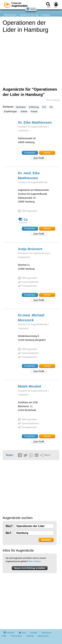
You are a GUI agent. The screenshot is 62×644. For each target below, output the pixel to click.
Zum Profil (39, 158)
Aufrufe (24, 111)
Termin (47, 153)
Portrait (34, 111)
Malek (30, 386)
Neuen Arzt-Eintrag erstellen (30, 568)
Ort (51, 107)
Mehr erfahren (35, 561)
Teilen (9, 455)
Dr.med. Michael (31, 317)
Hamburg (46, 15)
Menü (31, 9)
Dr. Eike (35, 122)
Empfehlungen (10, 111)
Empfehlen (30, 153)
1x (23, 219)
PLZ (44, 107)
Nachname (21, 107)
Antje (30, 249)
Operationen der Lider (29, 15)
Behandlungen (10, 15)
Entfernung (34, 107)
